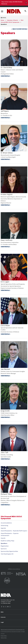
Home (2, 20)
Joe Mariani (5, 369)
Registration (5, 546)
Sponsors (4, 549)
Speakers (4, 24)
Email (4, 18)
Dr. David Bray (6, 67)
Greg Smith (5, 411)
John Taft (4, 452)
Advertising (4, 525)
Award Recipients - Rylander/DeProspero (14, 531)
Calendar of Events (12, 20)
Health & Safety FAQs (8, 541)
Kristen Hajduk (7, 194)
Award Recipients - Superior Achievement (10, 534)
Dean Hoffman (7, 240)
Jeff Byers (5, 111)
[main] (14, 294)
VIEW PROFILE (5, 76)
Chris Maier (5, 325)
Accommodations (6, 523)
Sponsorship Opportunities (9, 551)
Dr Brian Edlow (7, 153)
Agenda (3, 528)
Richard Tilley (6, 494)
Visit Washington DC (7, 554)
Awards (3, 538)
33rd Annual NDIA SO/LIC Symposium (12, 21)
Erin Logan (5, 282)
